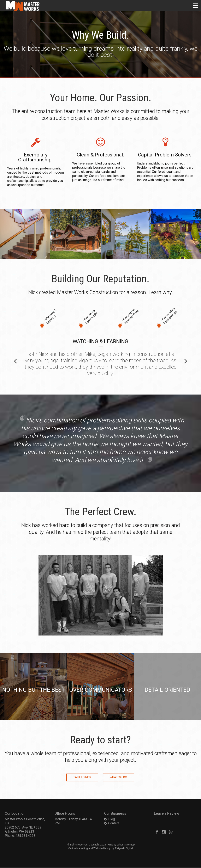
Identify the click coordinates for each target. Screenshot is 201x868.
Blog (112, 820)
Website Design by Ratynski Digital (113, 849)
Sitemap (130, 845)
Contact (114, 824)
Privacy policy (116, 845)
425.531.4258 (25, 836)
